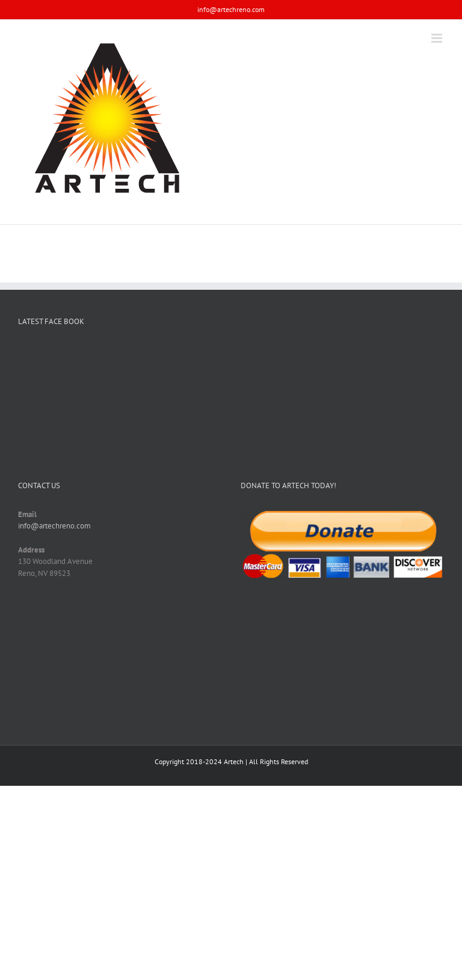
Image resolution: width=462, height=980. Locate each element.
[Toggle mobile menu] (438, 38)
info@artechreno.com (231, 9)
